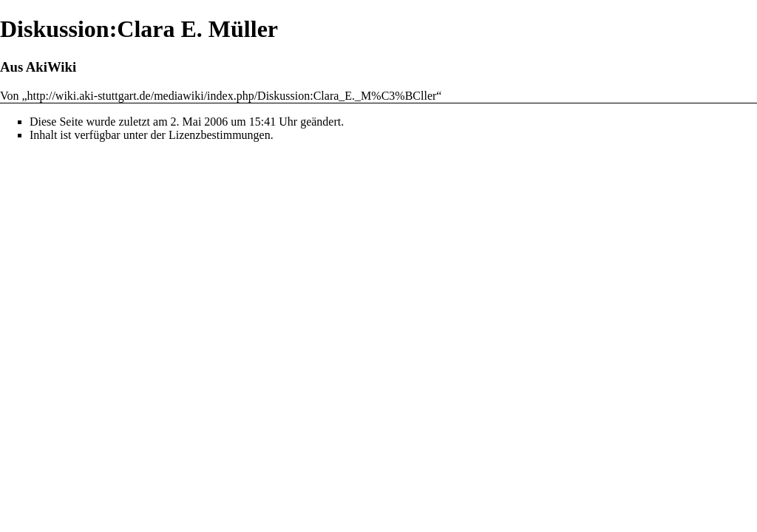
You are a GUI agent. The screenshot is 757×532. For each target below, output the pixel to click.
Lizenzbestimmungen (220, 135)
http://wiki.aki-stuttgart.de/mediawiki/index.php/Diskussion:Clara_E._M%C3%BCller (232, 96)
